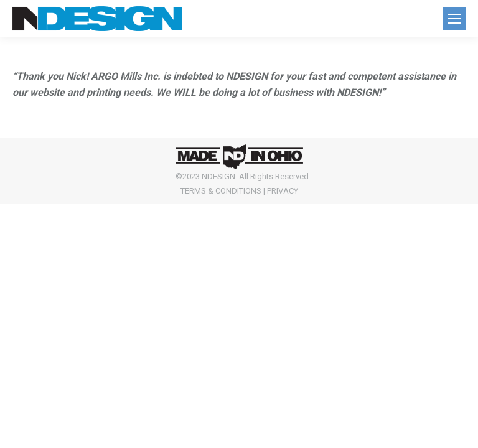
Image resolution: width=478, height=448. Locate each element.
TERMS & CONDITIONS (221, 191)
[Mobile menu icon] (454, 19)
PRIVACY (283, 191)
